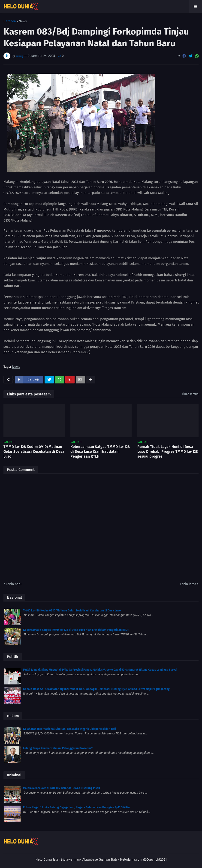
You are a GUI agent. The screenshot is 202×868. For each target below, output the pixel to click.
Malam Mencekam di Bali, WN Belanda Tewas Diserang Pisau (62, 788)
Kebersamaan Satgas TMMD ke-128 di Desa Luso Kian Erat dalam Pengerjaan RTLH (100, 452)
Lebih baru (14, 584)
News (23, 21)
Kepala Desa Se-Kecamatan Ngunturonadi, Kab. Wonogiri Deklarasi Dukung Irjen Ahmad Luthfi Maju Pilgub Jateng (96, 689)
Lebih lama (188, 584)
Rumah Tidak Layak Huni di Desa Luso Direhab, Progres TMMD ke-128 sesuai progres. (168, 452)
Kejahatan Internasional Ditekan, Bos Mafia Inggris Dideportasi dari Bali (69, 729)
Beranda (10, 21)
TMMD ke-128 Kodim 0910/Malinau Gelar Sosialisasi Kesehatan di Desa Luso (34, 452)
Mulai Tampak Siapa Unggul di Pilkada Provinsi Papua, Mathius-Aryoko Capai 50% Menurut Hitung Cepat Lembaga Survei (100, 670)
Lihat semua (190, 394)
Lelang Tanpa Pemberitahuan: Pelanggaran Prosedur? (58, 748)
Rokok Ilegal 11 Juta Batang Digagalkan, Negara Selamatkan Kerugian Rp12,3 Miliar (77, 807)
